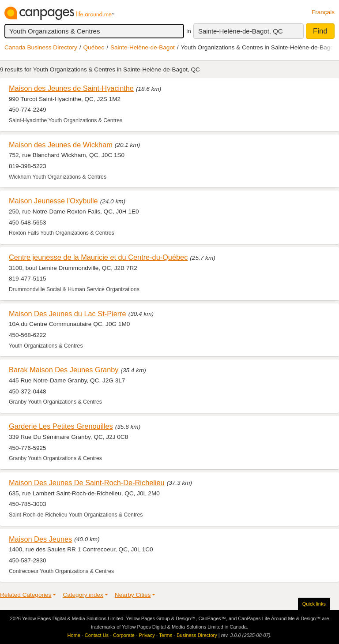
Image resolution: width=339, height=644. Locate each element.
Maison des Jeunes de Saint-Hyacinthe (71, 88)
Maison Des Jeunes (40, 539)
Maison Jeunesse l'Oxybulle (53, 201)
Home (74, 635)
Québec (94, 47)
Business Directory (197, 635)
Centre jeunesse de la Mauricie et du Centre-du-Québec (98, 257)
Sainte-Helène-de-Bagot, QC (241, 31)
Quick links (314, 604)
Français (323, 12)
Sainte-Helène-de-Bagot (143, 47)
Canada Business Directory (41, 47)
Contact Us (97, 635)
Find (320, 31)
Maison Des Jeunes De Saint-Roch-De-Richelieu (87, 483)
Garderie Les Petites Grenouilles (61, 426)
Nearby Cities (133, 595)
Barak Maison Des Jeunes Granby (64, 370)
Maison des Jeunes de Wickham (61, 145)
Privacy (147, 635)
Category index (83, 595)
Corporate (124, 635)
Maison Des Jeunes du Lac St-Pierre (68, 314)
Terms (166, 635)
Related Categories (26, 595)
